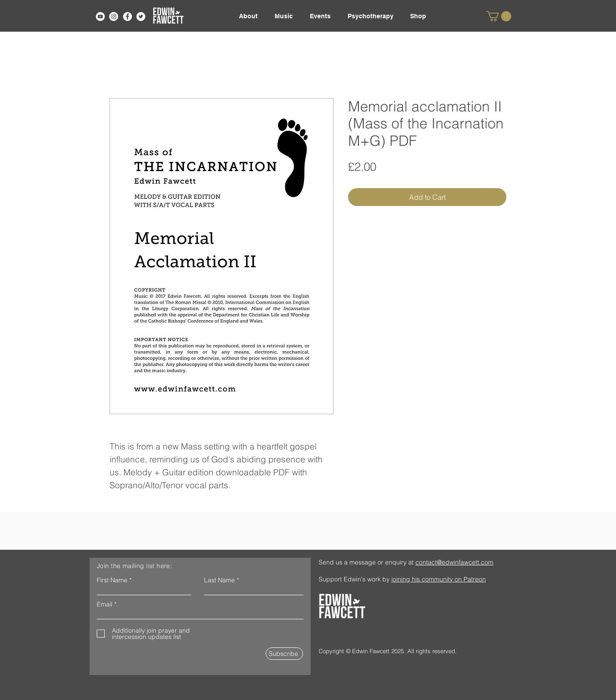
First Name (112, 580)
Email (105, 604)
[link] (499, 16)
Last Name (220, 580)
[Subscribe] (284, 654)
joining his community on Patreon (439, 579)
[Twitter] (141, 16)
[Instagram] (114, 16)
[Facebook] (127, 16)
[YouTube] (100, 16)
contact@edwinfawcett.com (454, 562)
